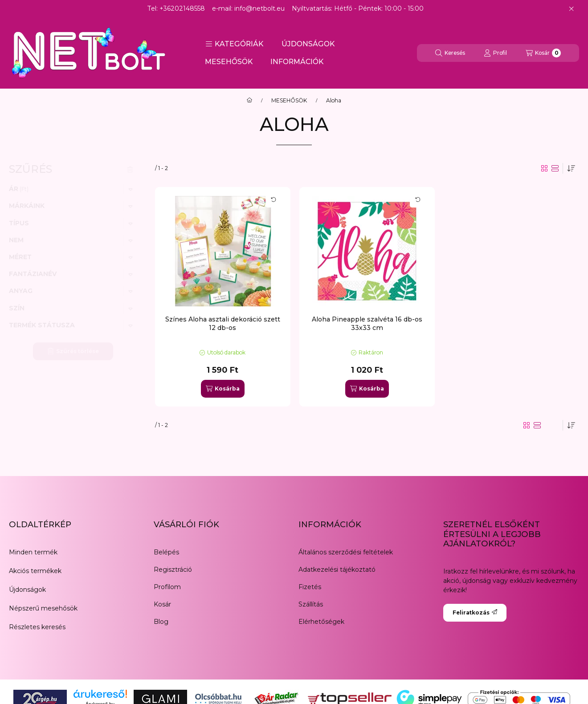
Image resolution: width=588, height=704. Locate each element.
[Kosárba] (223, 389)
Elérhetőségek (321, 622)
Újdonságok (27, 590)
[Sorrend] (571, 168)
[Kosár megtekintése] (543, 53)
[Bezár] (571, 9)
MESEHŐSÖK (229, 62)
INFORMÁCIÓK (297, 62)
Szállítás (311, 604)
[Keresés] (450, 53)
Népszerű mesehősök (43, 608)
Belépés (166, 552)
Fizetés (310, 587)
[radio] (555, 168)
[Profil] (495, 53)
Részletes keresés (37, 627)
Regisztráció (173, 570)
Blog (161, 622)
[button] (234, 44)
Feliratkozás (475, 612)
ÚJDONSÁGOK (308, 44)
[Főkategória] (249, 101)
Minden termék (33, 552)
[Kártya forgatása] (274, 199)
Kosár (162, 604)
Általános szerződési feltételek (346, 552)
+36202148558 (182, 8)
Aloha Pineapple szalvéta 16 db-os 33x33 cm (367, 323)
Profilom (167, 587)
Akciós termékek (35, 571)
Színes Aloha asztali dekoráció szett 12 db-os (223, 323)
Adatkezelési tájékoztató (337, 570)
